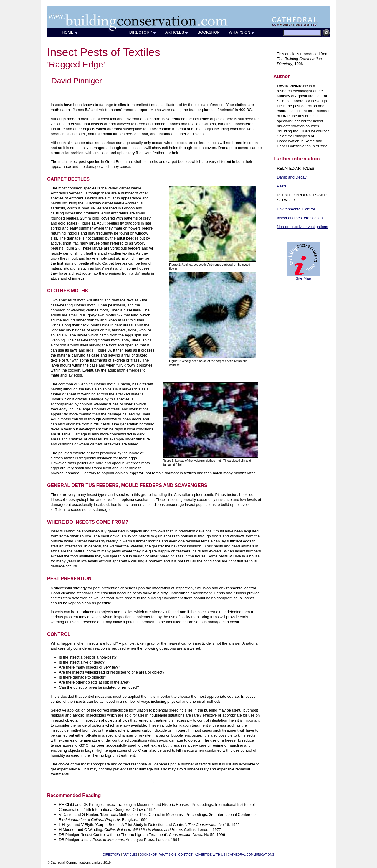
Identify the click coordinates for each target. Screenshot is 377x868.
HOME (70, 32)
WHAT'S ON (242, 32)
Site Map (303, 278)
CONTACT (185, 855)
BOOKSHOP (209, 32)
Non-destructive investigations (302, 227)
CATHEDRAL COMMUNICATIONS (251, 855)
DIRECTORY (143, 32)
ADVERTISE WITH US (210, 855)
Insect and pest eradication (300, 218)
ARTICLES (177, 32)
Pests (282, 186)
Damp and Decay (292, 177)
